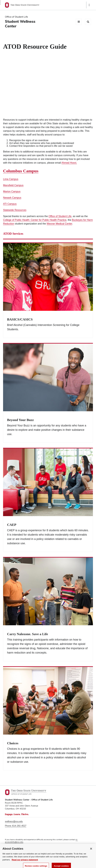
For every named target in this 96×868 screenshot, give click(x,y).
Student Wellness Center (20, 24)
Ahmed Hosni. (69, 163)
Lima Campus (11, 179)
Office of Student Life (60, 216)
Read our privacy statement (25, 861)
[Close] (91, 850)
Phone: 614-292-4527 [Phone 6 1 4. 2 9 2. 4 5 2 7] (16, 826)
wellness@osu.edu (14, 821)
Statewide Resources (15, 210)
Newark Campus (12, 198)
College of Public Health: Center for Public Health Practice (35, 220)
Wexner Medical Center (59, 224)
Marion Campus (12, 191)
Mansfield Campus (13, 185)
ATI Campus (10, 204)
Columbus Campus (21, 171)
